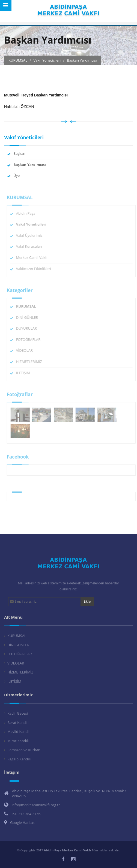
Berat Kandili (18, 723)
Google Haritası (23, 823)
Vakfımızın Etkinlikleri (35, 269)
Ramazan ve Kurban (24, 750)
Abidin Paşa (27, 213)
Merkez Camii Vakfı (33, 257)
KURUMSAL (17, 636)
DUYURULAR (28, 328)
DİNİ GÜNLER (29, 317)
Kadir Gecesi (18, 713)
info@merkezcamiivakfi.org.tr (36, 805)
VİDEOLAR (26, 350)
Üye (17, 175)
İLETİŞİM (25, 373)
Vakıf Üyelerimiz (31, 235)
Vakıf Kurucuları (31, 246)
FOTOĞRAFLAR (30, 339)
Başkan (19, 153)
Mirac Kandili (18, 741)
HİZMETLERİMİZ (31, 362)
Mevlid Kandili (19, 732)
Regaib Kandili (19, 759)
